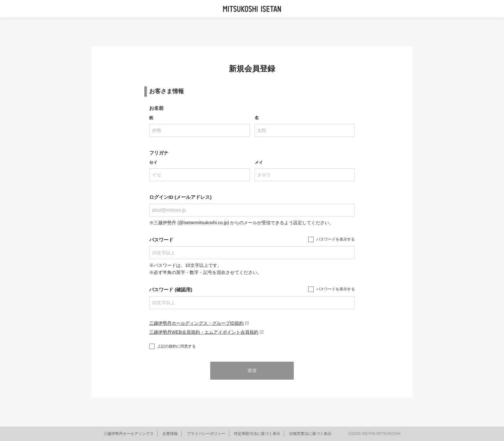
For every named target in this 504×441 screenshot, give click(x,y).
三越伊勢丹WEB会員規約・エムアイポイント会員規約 (207, 332)
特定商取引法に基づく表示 (257, 434)
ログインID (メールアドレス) (180, 197)
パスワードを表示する (336, 239)
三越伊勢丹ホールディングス (129, 434)
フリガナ (159, 153)
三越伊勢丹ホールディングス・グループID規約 (199, 323)
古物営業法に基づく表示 (310, 434)
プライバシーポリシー (206, 434)
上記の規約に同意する (176, 346)
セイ (153, 162)
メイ (259, 162)
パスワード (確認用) (171, 290)
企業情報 (170, 434)
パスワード (161, 240)
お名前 (156, 108)
